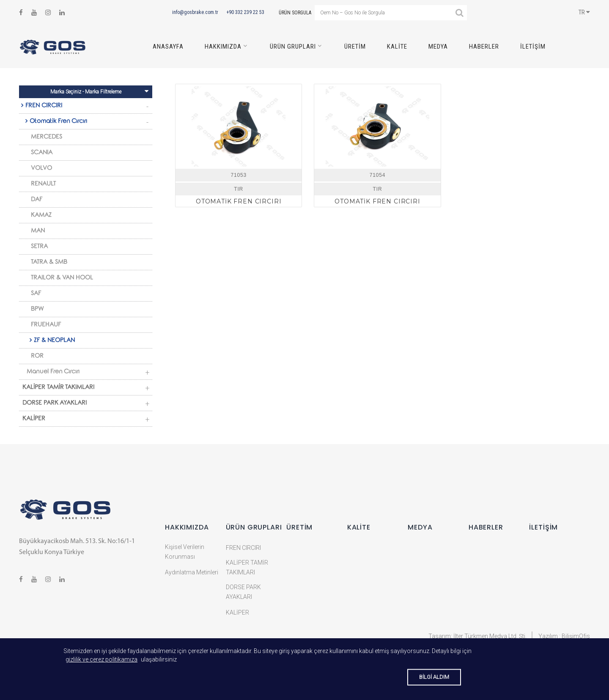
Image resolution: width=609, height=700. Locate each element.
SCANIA (42, 153)
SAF (36, 294)
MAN (38, 231)
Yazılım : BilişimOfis (564, 636)
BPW (37, 310)
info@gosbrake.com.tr (195, 12)
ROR (37, 357)
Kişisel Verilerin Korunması (185, 552)
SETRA (39, 247)
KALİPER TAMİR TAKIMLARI (58, 388)
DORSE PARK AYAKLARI (55, 404)
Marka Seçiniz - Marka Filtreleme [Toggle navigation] (100, 91)
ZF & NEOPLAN (54, 341)
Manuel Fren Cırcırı (53, 372)
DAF (37, 200)
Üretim (355, 47)
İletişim (533, 47)
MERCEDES (47, 137)
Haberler (484, 47)
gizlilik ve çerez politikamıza (101, 659)
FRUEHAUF (46, 325)
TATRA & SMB (49, 263)
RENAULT (43, 184)
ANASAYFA (168, 47)
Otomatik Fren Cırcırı (58, 122)
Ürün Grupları (293, 47)
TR (584, 12)
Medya (438, 47)
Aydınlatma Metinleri (192, 572)
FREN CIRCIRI (44, 106)
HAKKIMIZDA (223, 47)
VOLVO (41, 169)
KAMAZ (41, 216)
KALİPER (34, 419)
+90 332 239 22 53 (245, 12)
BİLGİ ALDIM (434, 677)
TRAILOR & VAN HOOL (62, 278)
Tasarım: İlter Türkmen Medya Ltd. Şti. (477, 636)
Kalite (397, 47)
